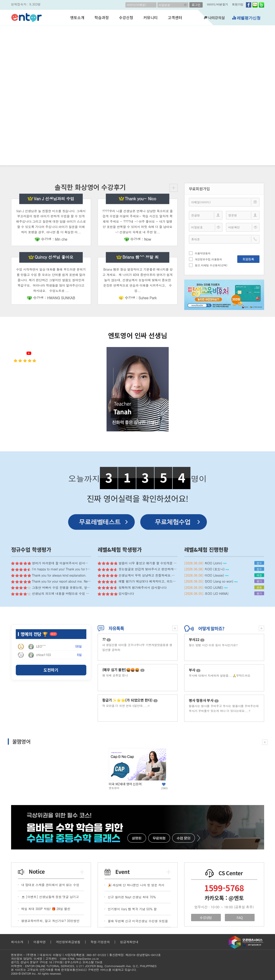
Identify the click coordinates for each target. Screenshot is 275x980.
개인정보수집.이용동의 (205, 259)
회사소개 (17, 942)
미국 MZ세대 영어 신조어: (125, 784)
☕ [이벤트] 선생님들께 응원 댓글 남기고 (50, 897)
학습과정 (102, 17)
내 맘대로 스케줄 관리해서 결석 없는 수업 (50, 885)
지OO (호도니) (217, 569)
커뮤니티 (150, 17)
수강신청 (126, 17)
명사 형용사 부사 (204, 700)
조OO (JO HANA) (216, 593)
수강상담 (206, 918)
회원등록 (248, 259)
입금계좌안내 (129, 942)
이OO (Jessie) (216, 575)
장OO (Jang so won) (221, 581)
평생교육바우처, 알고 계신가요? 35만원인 (50, 921)
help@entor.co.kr (88, 959)
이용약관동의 (200, 253)
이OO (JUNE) (216, 587)
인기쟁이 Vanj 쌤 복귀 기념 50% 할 (132, 909)
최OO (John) (215, 563)
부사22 (197, 639)
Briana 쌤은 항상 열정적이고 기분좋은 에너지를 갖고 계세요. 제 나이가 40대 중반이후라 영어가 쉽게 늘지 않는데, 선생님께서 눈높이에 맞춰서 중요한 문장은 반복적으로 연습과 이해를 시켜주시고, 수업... (137, 280)
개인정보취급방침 (68, 942)
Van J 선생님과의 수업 (54, 199)
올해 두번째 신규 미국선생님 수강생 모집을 (138, 921)
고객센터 (175, 17)
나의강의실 (214, 18)
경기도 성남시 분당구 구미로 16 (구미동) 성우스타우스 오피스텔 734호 (57, 962)
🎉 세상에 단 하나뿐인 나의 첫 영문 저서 (136, 885)
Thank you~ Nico (141, 199)
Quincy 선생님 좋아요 (54, 257)
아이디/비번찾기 (217, 4)
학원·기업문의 (100, 942)
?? (107, 639)
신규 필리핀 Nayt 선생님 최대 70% (132, 897)
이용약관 (39, 942)
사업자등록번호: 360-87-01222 (85, 955)
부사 (195, 670)
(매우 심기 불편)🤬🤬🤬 (124, 670)
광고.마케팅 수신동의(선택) (208, 265)
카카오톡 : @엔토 (224, 898)
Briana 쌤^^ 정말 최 (141, 257)
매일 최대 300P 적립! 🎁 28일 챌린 (46, 909)
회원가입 (238, 4)
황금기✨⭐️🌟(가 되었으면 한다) (130, 700)
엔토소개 (77, 17)
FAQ (240, 918)
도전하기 (51, 670)
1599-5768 (224, 888)
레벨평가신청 (246, 18)
